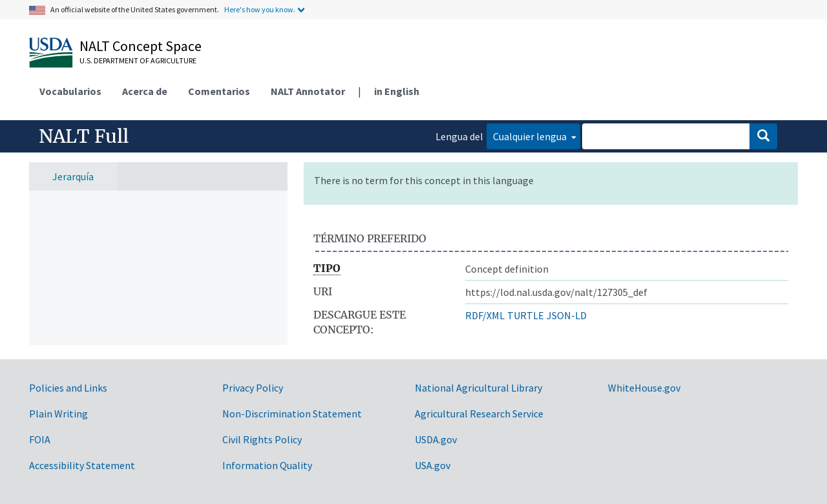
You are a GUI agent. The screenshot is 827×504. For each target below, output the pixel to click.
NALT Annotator (308, 91)
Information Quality (267, 465)
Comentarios (219, 91)
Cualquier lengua (531, 136)
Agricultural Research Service (479, 414)
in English (397, 91)
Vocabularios (70, 91)
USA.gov (433, 465)
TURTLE (526, 315)
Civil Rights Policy (262, 439)
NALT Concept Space (141, 46)
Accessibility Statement (82, 465)
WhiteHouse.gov (644, 388)
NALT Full (84, 136)
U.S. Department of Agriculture (138, 60)
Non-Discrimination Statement (292, 414)
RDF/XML (485, 315)
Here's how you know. (260, 9)
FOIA (40, 439)
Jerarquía (73, 176)
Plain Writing (58, 414)
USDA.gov (436, 439)
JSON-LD (567, 315)
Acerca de (145, 91)
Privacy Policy (253, 388)
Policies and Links (68, 388)
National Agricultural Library (478, 388)
